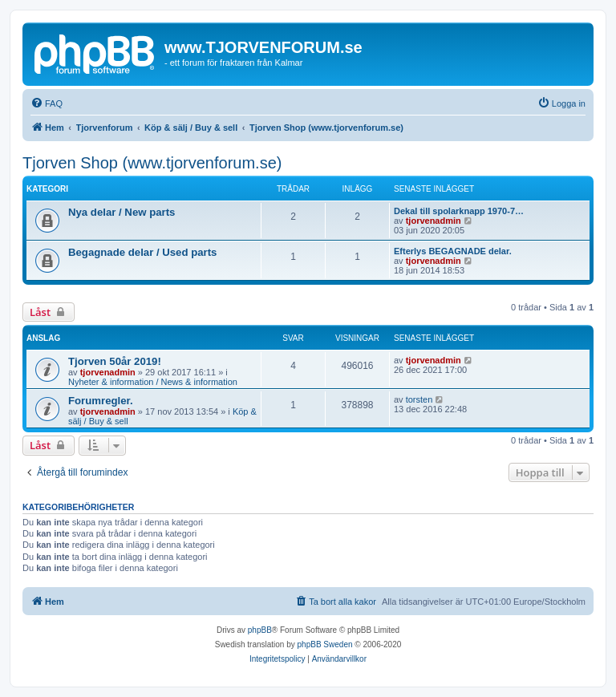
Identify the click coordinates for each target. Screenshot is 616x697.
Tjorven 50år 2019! (115, 361)
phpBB (260, 630)
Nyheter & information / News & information (153, 382)
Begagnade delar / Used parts (142, 252)
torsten (419, 399)
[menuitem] (47, 103)
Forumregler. (101, 401)
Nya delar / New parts (122, 212)
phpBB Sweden (325, 644)
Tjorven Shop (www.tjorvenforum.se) (152, 163)
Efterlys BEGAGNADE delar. (453, 251)
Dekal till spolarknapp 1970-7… (459, 211)
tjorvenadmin (434, 221)
